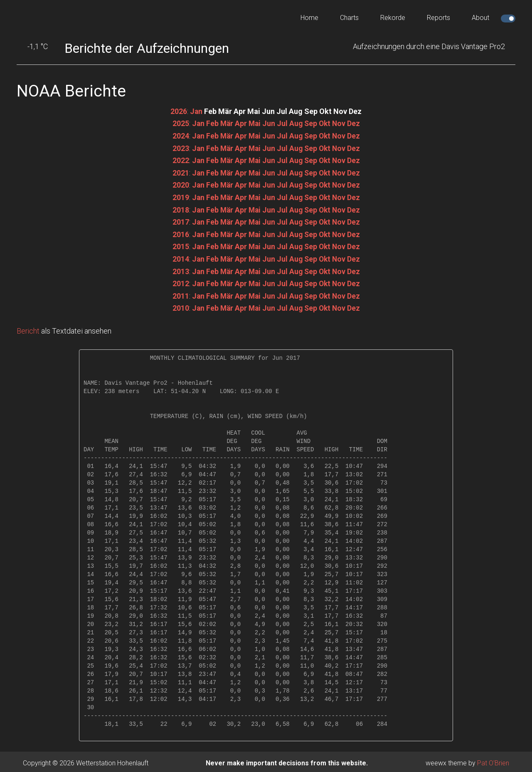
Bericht (28, 328)
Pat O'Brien (493, 760)
